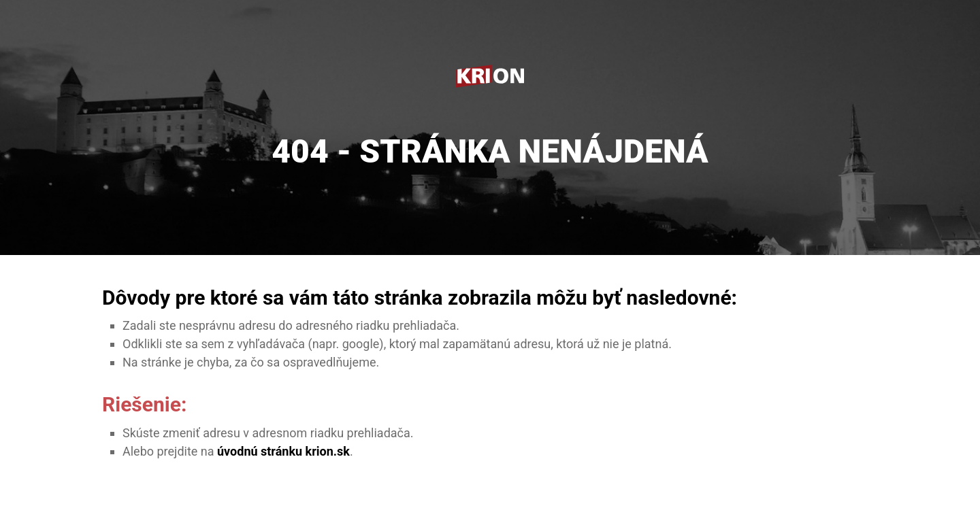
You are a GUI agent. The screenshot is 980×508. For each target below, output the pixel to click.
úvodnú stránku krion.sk (283, 451)
